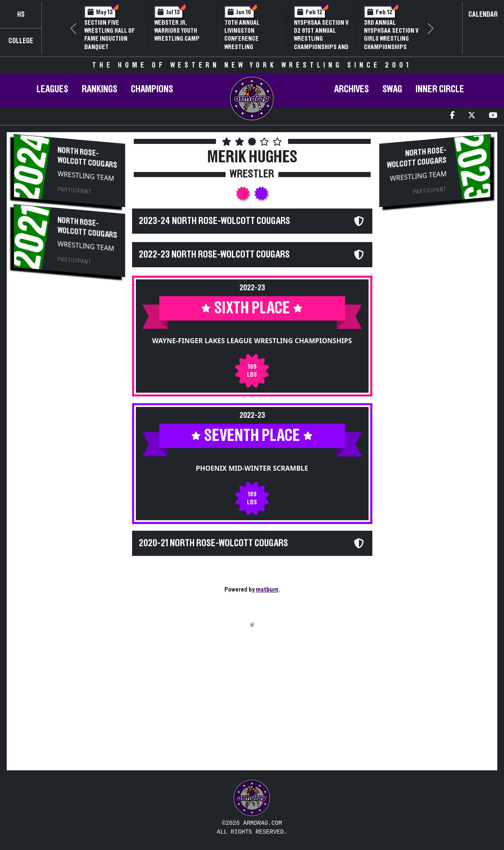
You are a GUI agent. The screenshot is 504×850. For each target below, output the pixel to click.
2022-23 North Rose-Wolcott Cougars (214, 255)
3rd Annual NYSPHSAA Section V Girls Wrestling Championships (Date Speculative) (391, 39)
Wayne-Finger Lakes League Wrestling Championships (252, 341)
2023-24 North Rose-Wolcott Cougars (214, 221)
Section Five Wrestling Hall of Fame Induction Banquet (110, 35)
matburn (267, 589)
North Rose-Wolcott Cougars (87, 158)
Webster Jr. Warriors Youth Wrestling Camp (177, 31)
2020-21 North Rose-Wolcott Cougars (213, 543)
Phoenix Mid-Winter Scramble (252, 468)
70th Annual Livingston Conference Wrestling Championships (246, 39)
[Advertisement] (69, 425)
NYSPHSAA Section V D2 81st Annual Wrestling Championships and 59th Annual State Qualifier (321, 43)
